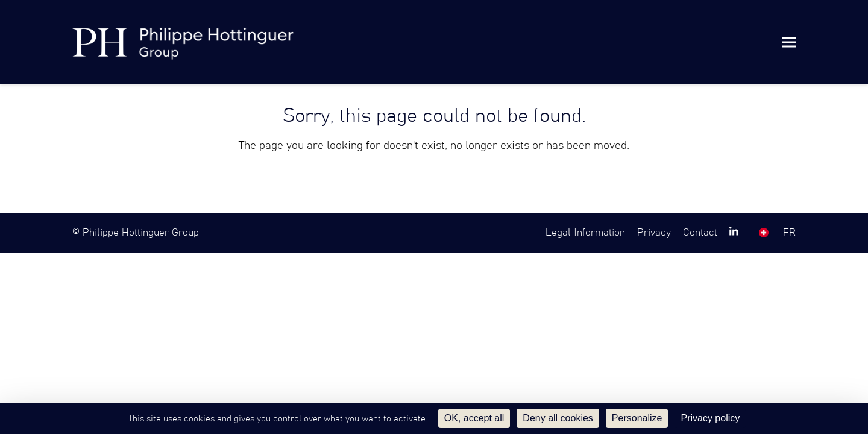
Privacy (654, 233)
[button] (789, 42)
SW (764, 233)
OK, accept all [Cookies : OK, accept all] (474, 418)
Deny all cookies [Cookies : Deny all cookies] (558, 418)
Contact (700, 233)
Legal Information (585, 233)
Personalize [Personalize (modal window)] (637, 418)
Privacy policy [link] (710, 418)
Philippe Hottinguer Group (141, 233)
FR (789, 233)
